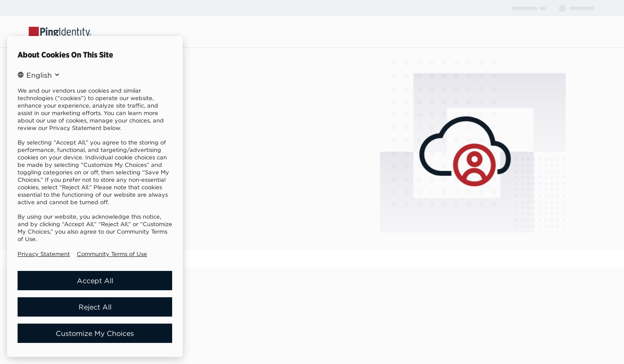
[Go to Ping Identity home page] (60, 32)
